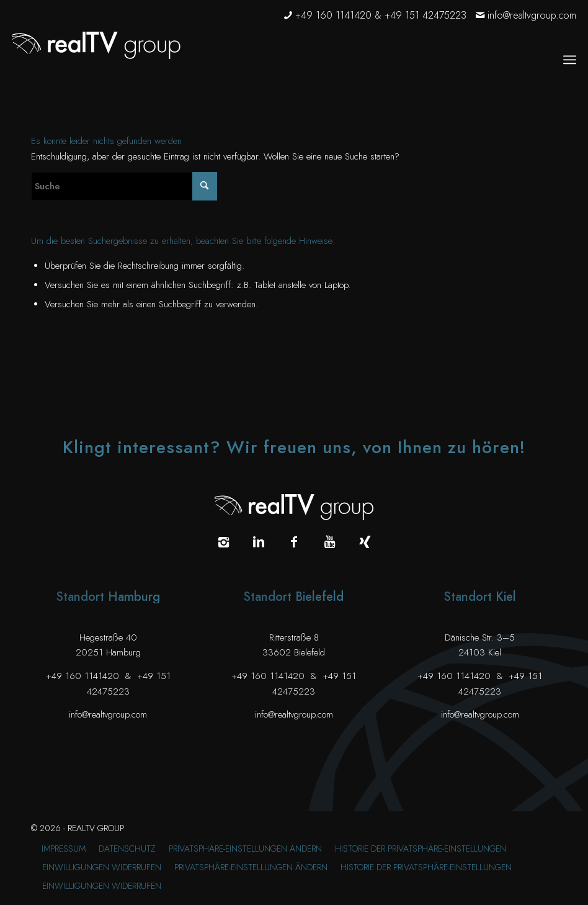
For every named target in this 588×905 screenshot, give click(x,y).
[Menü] (570, 60)
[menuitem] (570, 60)
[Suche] (124, 186)
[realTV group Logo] (96, 45)
